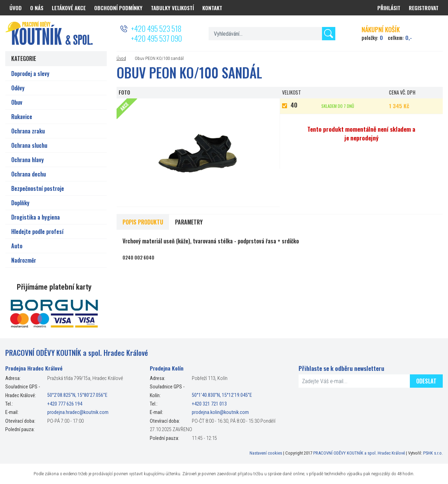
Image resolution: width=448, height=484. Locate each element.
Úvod (121, 58)
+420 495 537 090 (156, 38)
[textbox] (272, 34)
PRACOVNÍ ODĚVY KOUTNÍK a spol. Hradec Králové (359, 453)
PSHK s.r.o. (433, 453)
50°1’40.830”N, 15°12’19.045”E (222, 396)
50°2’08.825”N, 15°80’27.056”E (77, 396)
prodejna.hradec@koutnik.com (78, 412)
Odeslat (426, 381)
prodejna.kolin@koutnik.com (220, 412)
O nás (37, 8)
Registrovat (424, 8)
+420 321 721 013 (209, 404)
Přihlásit (389, 8)
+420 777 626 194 (65, 404)
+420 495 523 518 (156, 28)
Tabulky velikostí (172, 8)
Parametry (189, 222)
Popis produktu (143, 222)
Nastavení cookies (266, 453)
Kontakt (212, 8)
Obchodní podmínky (118, 8)
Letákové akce (69, 8)
